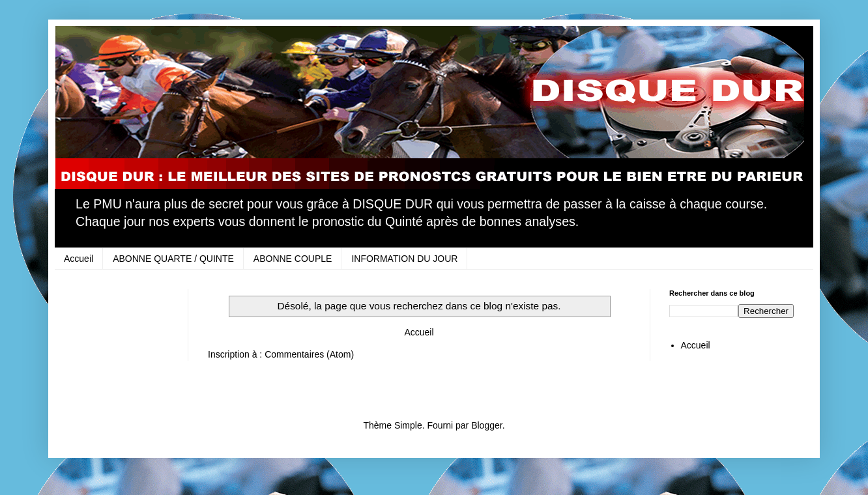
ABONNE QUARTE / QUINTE (173, 259)
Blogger (486, 425)
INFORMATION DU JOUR (404, 259)
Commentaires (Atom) (309, 354)
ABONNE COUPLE (293, 259)
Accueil (79, 259)
